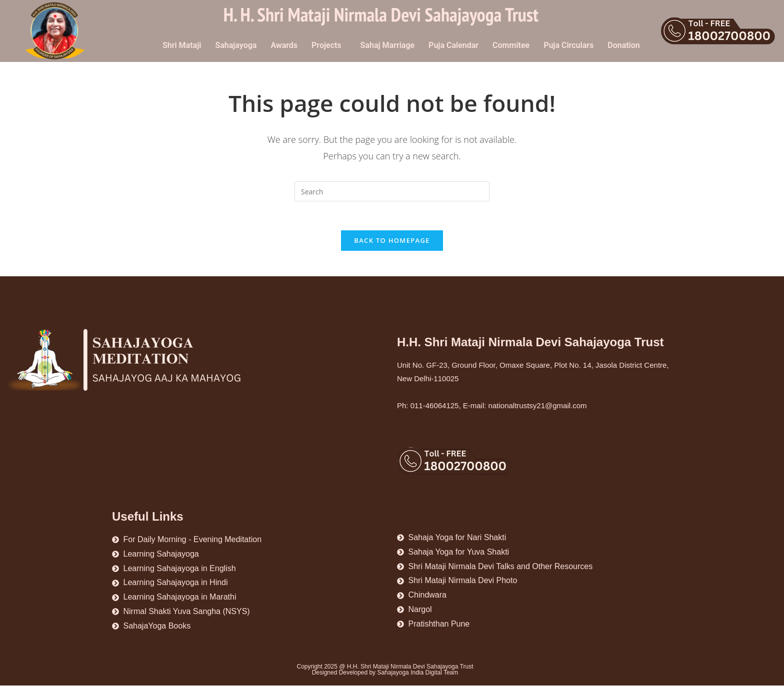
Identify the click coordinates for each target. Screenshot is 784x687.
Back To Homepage (392, 242)
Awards (284, 45)
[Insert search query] (392, 191)
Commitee (511, 45)
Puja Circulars (568, 45)
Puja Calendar (453, 45)
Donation (624, 45)
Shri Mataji (182, 45)
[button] (329, 45)
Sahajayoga (236, 45)
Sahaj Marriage (388, 45)
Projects (326, 45)
